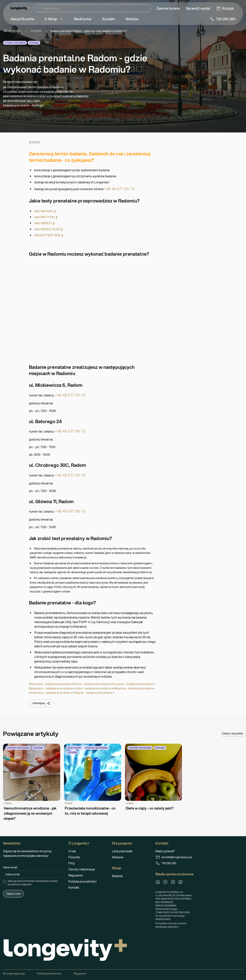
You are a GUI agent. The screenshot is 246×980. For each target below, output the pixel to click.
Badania (117, 876)
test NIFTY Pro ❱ (46, 217)
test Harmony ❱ (45, 211)
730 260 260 (166, 863)
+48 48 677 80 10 (119, 189)
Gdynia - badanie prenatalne (93, 693)
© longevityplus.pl (14, 974)
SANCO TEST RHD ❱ (49, 235)
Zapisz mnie (13, 894)
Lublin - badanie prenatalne (93, 688)
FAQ (71, 863)
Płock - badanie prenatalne (92, 684)
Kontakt (74, 887)
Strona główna (12, 31)
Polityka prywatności (82, 881)
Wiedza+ (118, 857)
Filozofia (74, 857)
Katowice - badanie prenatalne (51, 693)
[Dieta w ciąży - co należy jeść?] (154, 777)
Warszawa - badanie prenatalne (50, 684)
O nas (72, 851)
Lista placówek (122, 851)
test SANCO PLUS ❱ (49, 229)
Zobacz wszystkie (232, 733)
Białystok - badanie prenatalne (134, 688)
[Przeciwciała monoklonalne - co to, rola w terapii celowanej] (93, 780)
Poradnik (36, 31)
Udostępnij (41, 703)
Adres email (10, 867)
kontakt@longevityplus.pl (174, 857)
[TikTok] (180, 882)
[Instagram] (173, 882)
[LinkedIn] (158, 882)
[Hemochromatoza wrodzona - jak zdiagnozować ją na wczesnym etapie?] (32, 782)
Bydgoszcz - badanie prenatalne (51, 688)
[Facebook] (165, 882)
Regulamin (76, 875)
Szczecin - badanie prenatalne (133, 684)
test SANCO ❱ (45, 223)
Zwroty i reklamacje (82, 869)
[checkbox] (5, 882)
